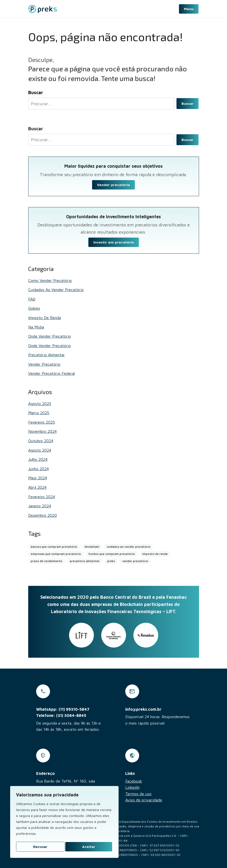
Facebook (134, 781)
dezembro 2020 (43, 515)
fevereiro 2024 (42, 497)
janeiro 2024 (40, 506)
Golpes (34, 308)
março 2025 (39, 413)
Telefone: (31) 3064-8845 (61, 715)
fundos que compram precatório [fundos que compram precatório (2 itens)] (112, 554)
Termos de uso (138, 794)
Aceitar (89, 847)
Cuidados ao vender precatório (56, 290)
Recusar (40, 847)
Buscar (188, 103)
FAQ (32, 299)
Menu (189, 9)
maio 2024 (38, 478)
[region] (64, 822)
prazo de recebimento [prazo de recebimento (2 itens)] (47, 561)
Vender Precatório (44, 364)
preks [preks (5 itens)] (111, 561)
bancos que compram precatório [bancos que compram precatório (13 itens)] (54, 547)
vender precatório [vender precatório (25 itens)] (135, 561)
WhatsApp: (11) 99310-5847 (63, 709)
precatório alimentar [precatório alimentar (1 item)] (85, 561)
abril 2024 (37, 487)
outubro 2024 (41, 441)
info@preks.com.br (143, 709)
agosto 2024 (40, 450)
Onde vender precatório (50, 336)
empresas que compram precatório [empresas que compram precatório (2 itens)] (56, 554)
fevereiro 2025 (42, 422)
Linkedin (132, 787)
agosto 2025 (40, 404)
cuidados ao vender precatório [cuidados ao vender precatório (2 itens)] (129, 547)
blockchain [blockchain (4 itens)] (92, 547)
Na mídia (36, 327)
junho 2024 (38, 469)
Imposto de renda (45, 318)
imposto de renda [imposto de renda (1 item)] (155, 554)
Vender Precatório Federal (51, 373)
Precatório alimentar (47, 355)
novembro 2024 (42, 431)
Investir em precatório (114, 242)
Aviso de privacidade (144, 800)
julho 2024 (38, 459)
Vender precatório (113, 185)
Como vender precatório (50, 280)
